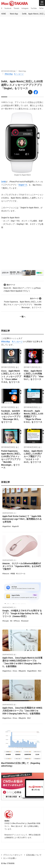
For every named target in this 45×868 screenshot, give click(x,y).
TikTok (41, 8)
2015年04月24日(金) (8, 71)
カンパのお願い (10, 858)
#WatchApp (9, 74)
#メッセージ (19, 74)
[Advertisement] (22, 40)
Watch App (14, 14)
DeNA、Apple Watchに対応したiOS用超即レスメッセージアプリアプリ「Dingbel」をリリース (22, 85)
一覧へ (23, 317)
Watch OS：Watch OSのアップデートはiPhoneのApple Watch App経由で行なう (22, 288)
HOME (4, 14)
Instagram (25, 8)
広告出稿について (34, 855)
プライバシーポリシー (13, 855)
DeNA (3, 182)
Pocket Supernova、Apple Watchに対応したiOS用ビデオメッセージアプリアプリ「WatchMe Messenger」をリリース (22, 303)
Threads (16, 8)
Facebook (8, 8)
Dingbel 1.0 (23, 185)
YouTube (34, 8)
